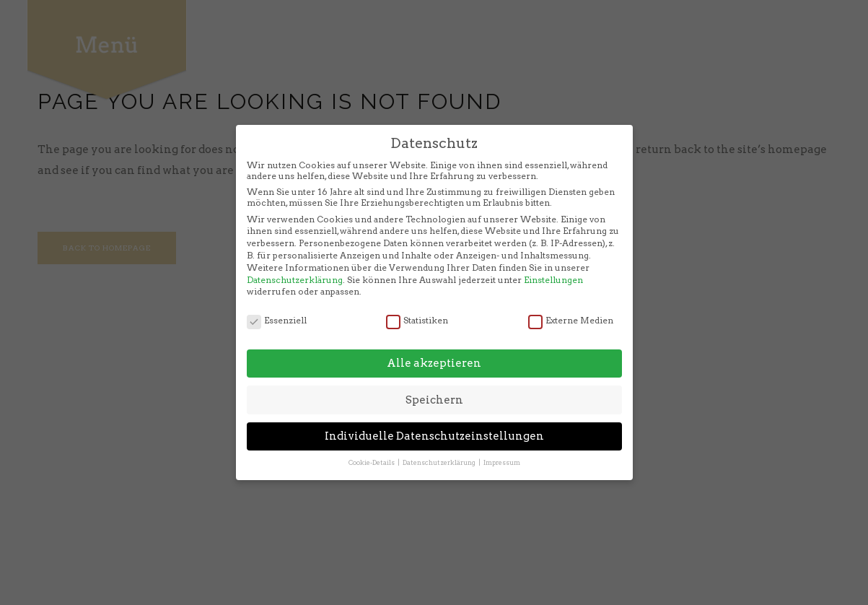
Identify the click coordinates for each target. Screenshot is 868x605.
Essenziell (277, 304)
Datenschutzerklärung (295, 263)
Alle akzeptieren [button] (434, 347)
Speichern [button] (434, 383)
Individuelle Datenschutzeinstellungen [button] (434, 420)
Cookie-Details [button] (372, 447)
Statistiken (417, 304)
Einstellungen (553, 263)
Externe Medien (571, 304)
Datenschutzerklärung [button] (440, 447)
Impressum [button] (502, 447)
